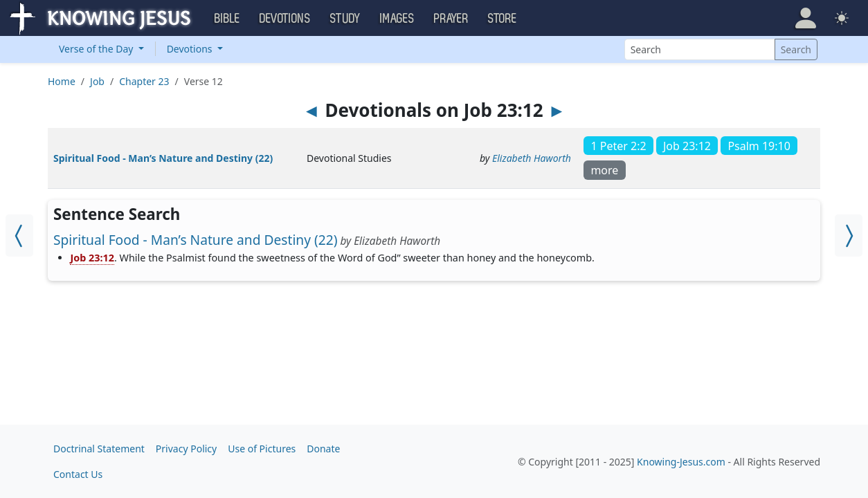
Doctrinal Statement (99, 449)
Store (503, 19)
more (604, 170)
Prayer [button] (451, 19)
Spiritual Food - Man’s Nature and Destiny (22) (163, 158)
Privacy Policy (186, 449)
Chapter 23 (144, 81)
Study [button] (345, 19)
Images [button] (397, 19)
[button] (806, 18)
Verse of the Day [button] (97, 49)
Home (62, 81)
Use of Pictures (262, 449)
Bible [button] (227, 19)
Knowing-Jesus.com (681, 462)
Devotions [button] (285, 19)
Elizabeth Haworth (532, 158)
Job (97, 81)
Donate (323, 449)
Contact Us (78, 474)
